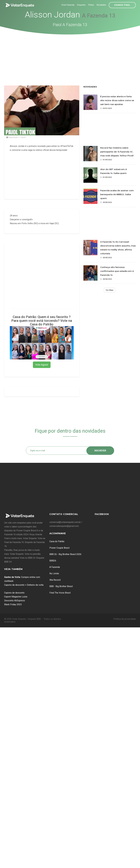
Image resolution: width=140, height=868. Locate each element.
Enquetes (81, 5)
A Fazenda (55, 567)
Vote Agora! (42, 365)
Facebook (102, 514)
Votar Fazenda (68, 5)
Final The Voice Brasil (60, 593)
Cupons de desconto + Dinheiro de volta (24, 585)
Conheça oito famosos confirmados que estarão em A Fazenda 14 (117, 271)
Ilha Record (55, 580)
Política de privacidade (125, 619)
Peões (91, 5)
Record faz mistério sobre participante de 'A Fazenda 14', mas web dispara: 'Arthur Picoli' (117, 152)
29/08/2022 (106, 202)
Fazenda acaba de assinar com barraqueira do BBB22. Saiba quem (117, 194)
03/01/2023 (106, 108)
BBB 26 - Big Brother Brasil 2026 (65, 554)
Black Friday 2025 (13, 604)
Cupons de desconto (14, 593)
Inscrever (100, 450)
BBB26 (53, 561)
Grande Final (122, 5)
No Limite (54, 573)
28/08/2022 (106, 258)
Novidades (101, 5)
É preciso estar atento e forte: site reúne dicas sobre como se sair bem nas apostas (117, 100)
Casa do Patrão (57, 541)
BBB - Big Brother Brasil (61, 586)
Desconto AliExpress (15, 601)
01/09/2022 (106, 160)
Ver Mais (110, 290)
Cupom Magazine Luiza (16, 597)
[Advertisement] (70, 56)
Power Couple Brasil (59, 548)
